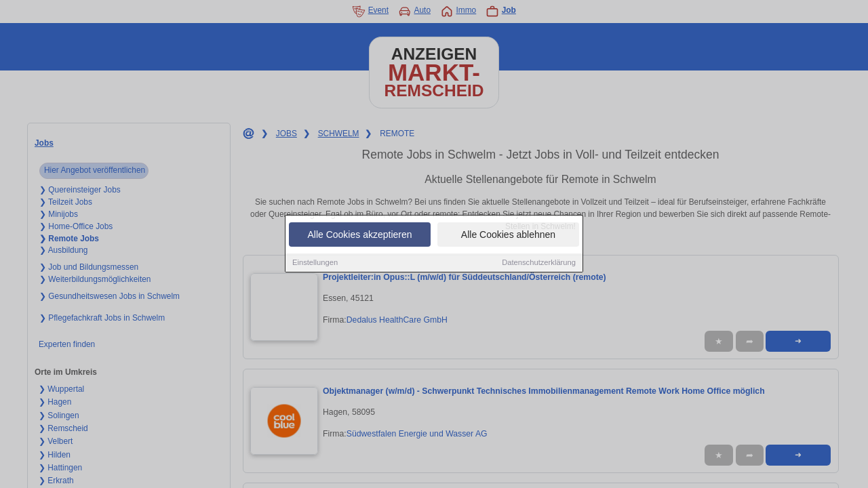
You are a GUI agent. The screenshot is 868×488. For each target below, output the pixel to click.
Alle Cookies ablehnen (508, 235)
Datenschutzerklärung (539, 263)
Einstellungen (315, 263)
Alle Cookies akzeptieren (359, 235)
